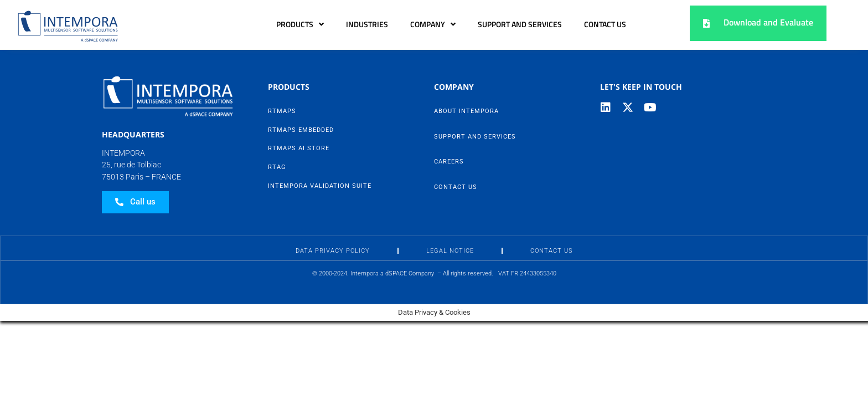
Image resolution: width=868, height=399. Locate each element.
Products (300, 24)
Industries (367, 24)
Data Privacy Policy (333, 251)
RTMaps (282, 111)
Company (433, 24)
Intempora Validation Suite (320, 186)
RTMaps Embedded (301, 130)
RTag (277, 167)
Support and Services (520, 24)
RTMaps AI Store (299, 148)
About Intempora (466, 111)
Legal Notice (450, 251)
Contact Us (605, 24)
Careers (449, 162)
